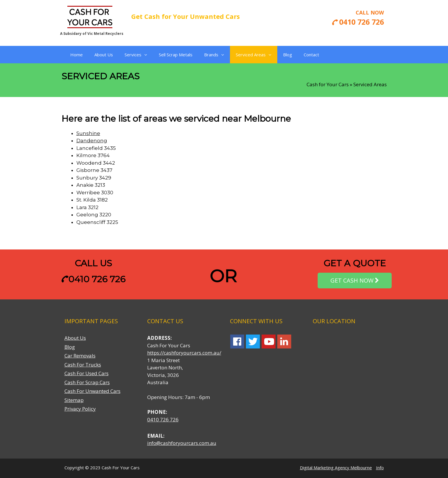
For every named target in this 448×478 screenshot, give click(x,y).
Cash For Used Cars (87, 373)
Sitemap (74, 400)
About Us (104, 55)
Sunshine (88, 133)
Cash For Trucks (83, 365)
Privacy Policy (80, 409)
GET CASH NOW (355, 281)
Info (380, 468)
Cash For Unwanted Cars (92, 391)
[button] (144, 55)
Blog (288, 55)
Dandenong (92, 141)
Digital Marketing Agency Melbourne (336, 468)
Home (77, 55)
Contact (311, 55)
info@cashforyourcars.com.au (182, 443)
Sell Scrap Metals (176, 55)
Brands (214, 55)
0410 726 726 (93, 279)
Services (136, 55)
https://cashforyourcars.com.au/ (184, 353)
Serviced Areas (254, 55)
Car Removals (80, 356)
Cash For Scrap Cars (87, 382)
